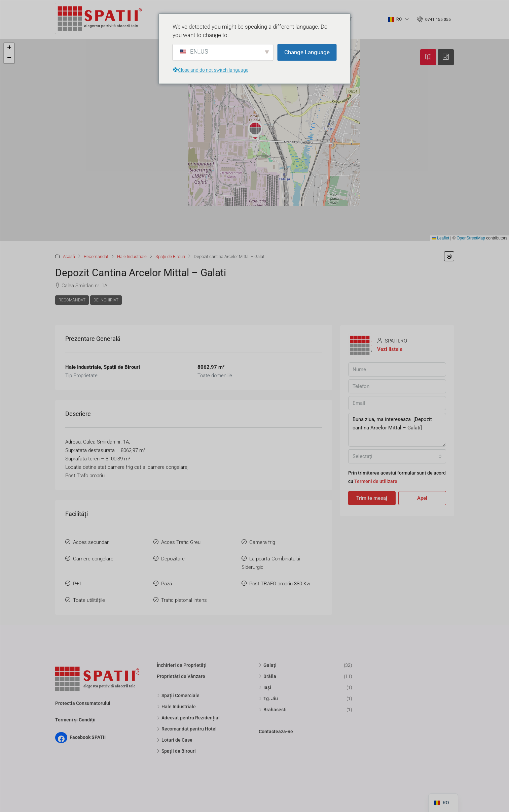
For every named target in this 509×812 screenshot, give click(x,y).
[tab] (428, 57)
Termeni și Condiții (75, 720)
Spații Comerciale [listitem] (178, 695)
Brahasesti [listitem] (273, 710)
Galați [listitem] (268, 665)
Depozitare (173, 559)
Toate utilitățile (89, 600)
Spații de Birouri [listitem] (176, 751)
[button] (255, 130)
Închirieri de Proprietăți (182, 665)
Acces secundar (91, 542)
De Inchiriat (106, 300)
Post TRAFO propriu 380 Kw (280, 584)
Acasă (69, 256)
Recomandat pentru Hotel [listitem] (187, 729)
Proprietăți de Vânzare (181, 676)
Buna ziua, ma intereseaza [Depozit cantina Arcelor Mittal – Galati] (397, 430)
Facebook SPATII (88, 737)
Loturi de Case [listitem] (175, 740)
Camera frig (262, 542)
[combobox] (397, 456)
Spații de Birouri (170, 256)
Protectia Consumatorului (83, 703)
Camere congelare (93, 559)
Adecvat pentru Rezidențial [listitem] (188, 718)
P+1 (77, 584)
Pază (167, 584)
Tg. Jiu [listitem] (268, 699)
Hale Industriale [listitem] (176, 707)
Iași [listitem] (265, 687)
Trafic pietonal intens (184, 600)
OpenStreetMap (471, 238)
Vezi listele (390, 349)
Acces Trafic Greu (181, 542)
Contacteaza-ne (276, 732)
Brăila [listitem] (267, 676)
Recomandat (96, 256)
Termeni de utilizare (376, 481)
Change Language (307, 52)
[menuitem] (434, 20)
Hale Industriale (132, 256)
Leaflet (441, 238)
